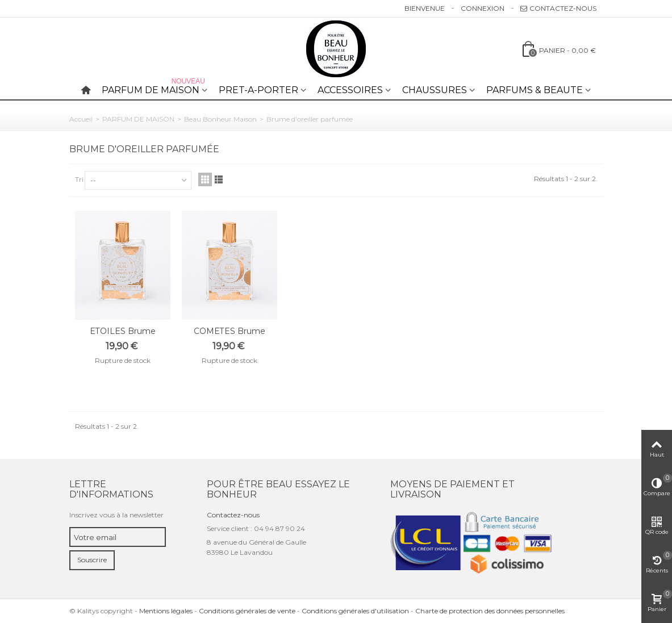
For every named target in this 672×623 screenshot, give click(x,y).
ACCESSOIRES (350, 90)
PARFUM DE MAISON (155, 88)
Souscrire (92, 560)
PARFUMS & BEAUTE (535, 90)
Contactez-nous (558, 8)
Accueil (81, 119)
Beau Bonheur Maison (220, 119)
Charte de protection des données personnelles (490, 611)
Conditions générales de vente (247, 611)
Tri (79, 179)
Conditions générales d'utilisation (355, 611)
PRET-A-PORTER (258, 90)
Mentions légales (166, 611)
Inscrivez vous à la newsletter (116, 515)
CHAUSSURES (435, 90)
